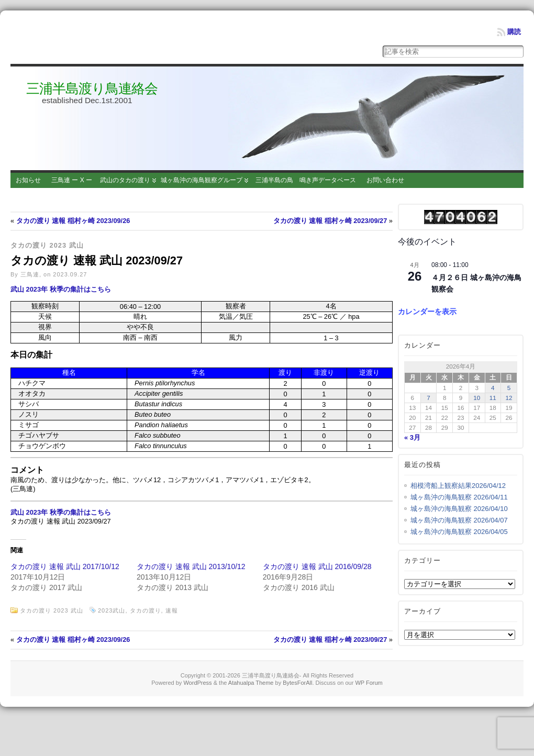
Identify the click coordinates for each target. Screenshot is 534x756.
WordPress (197, 683)
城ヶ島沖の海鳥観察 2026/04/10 (459, 509)
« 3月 (412, 437)
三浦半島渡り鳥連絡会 (92, 88)
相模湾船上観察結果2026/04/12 (458, 486)
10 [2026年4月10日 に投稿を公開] (477, 398)
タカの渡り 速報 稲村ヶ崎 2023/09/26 (73, 221)
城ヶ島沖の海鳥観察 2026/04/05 (459, 532)
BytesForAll (297, 683)
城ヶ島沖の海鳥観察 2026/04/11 (459, 497)
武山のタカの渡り (125, 180)
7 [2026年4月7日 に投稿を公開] (429, 398)
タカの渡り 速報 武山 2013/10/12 (191, 566)
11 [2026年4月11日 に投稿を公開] (493, 398)
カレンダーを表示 (427, 312)
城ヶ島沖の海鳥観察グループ (202, 180)
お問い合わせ (385, 180)
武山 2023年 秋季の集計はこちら (61, 289)
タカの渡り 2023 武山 (47, 245)
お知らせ (28, 180)
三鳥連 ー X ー (72, 180)
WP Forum (369, 683)
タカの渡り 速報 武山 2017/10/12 (65, 566)
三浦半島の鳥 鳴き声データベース (306, 180)
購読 (514, 32)
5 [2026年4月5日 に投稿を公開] (509, 388)
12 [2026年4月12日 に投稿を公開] (509, 398)
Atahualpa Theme (251, 683)
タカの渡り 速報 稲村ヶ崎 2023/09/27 (330, 221)
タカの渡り (146, 610)
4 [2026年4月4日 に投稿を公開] (493, 388)
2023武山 (112, 610)
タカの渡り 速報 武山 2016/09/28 (317, 566)
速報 (172, 610)
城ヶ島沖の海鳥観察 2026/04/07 (459, 520)
